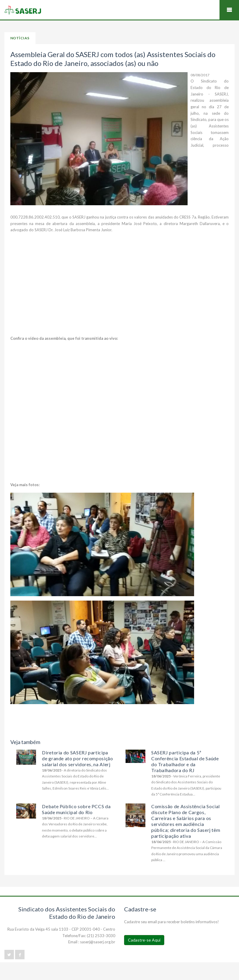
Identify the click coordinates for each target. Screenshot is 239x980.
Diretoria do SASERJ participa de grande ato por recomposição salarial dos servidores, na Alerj (77, 758)
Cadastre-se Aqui (144, 940)
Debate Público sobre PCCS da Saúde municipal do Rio (76, 809)
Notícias (20, 38)
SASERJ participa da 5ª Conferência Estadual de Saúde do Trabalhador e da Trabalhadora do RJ (185, 761)
